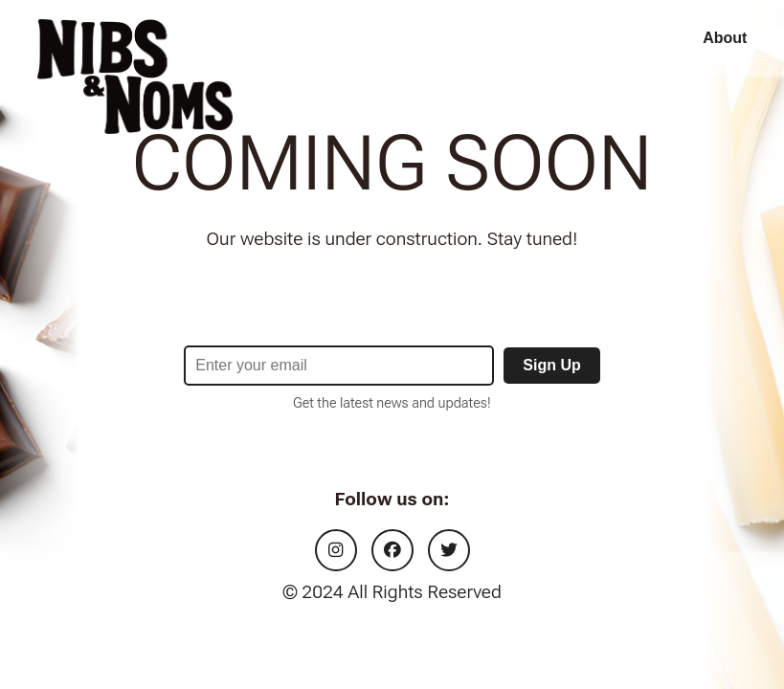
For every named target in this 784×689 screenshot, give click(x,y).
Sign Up (551, 365)
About (725, 38)
